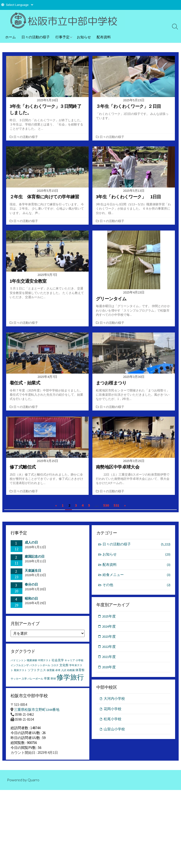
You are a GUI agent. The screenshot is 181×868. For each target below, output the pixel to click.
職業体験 (32, 664)
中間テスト (44, 664)
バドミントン (18, 664)
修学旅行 (70, 680)
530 (106, 508)
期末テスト (20, 674)
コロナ (55, 669)
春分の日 (31, 586)
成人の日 (31, 545)
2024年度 (109, 629)
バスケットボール (40, 669)
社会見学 (58, 663)
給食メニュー (137, 577)
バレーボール (35, 682)
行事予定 (62, 37)
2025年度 (109, 619)
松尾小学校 (113, 722)
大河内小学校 (114, 702)
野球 (53, 682)
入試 (64, 674)
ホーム (10, 37)
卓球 (58, 674)
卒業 (47, 682)
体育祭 (80, 673)
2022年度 (109, 650)
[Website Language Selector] (19, 5)
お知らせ (84, 37)
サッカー (16, 682)
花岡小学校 (113, 712)
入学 (24, 682)
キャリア (70, 664)
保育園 (51, 674)
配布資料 (104, 37)
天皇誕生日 (33, 573)
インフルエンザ (20, 669)
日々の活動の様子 (36, 37)
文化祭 (64, 668)
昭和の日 (31, 601)
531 (116, 508)
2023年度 (109, 639)
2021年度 (109, 660)
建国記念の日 (35, 559)
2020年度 (109, 670)
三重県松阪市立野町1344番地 (37, 714)
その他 (137, 588)
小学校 (80, 664)
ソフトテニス (37, 673)
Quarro (33, 787)
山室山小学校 (114, 732)
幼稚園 (71, 674)
